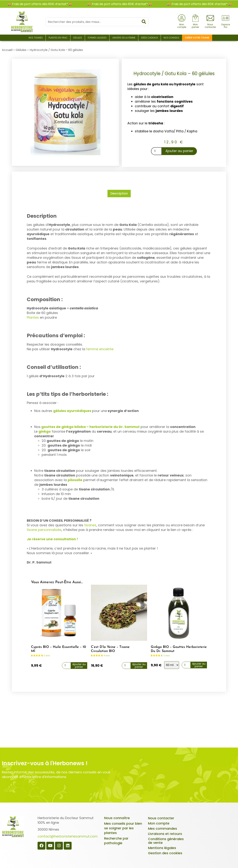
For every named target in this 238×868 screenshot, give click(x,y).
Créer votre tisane (197, 38)
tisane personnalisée (44, 529)
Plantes (33, 317)
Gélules (78, 38)
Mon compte (159, 823)
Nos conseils (171, 38)
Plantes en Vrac (58, 38)
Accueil (7, 50)
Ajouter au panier (179, 151)
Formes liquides (97, 38)
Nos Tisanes (36, 38)
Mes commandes (163, 828)
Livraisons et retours (165, 833)
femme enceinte (100, 348)
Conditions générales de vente (166, 840)
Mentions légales (162, 847)
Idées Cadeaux (149, 38)
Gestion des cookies (165, 852)
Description (119, 193)
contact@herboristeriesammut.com (68, 836)
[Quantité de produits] (156, 151)
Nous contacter (161, 817)
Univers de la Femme (124, 38)
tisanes (90, 524)
